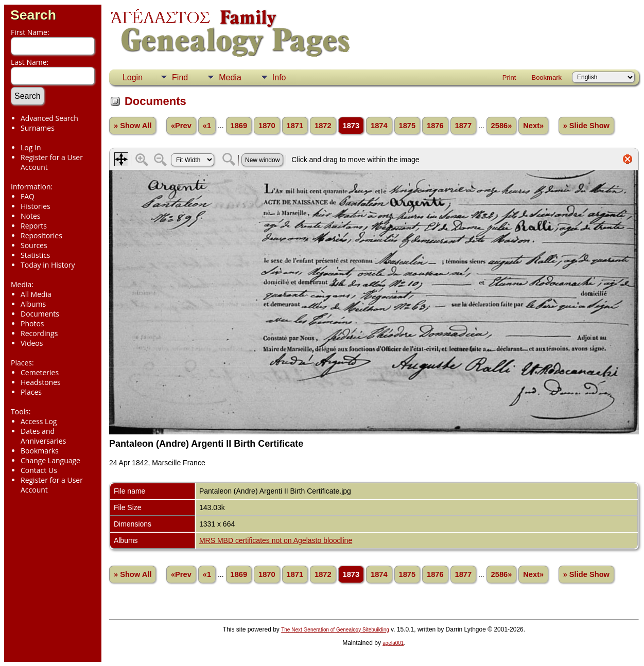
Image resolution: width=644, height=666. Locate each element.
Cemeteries (40, 372)
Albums (33, 304)
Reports (34, 226)
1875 (407, 126)
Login (133, 77)
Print (509, 77)
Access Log (39, 421)
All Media (36, 294)
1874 (379, 126)
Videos (32, 343)
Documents (40, 314)
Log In (31, 147)
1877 (464, 126)
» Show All (133, 126)
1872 (323, 126)
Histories (36, 206)
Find (180, 77)
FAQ (28, 196)
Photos (32, 323)
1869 (239, 126)
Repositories (41, 235)
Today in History (48, 265)
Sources (34, 245)
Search (33, 15)
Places (31, 392)
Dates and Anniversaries (43, 436)
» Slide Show (586, 126)
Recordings (39, 333)
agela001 (393, 643)
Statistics (36, 255)
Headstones (41, 382)
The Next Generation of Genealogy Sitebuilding (335, 630)
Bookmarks (40, 451)
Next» (533, 126)
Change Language (50, 460)
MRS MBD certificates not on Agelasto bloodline (276, 540)
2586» (502, 126)
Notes (31, 216)
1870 (267, 126)
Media (230, 77)
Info (279, 77)
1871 (295, 126)
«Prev (181, 126)
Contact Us (39, 470)
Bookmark (546, 77)
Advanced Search (49, 118)
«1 (207, 126)
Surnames (38, 128)
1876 (435, 126)
